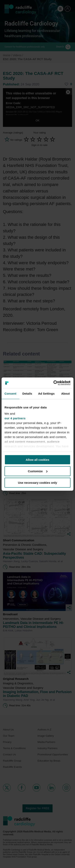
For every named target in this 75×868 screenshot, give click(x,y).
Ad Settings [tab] (46, 394)
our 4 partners (15, 418)
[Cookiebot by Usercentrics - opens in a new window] (54, 383)
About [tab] (65, 394)
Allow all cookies (38, 460)
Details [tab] (27, 394)
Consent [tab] (10, 394)
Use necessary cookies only (37, 482)
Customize (38, 471)
